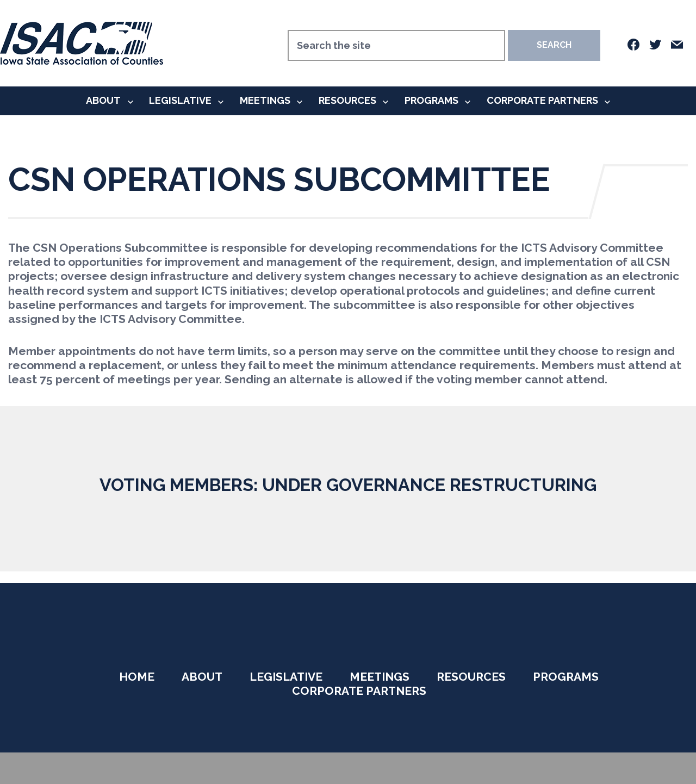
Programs (431, 100)
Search (554, 45)
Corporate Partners (542, 100)
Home (137, 677)
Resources (347, 100)
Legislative (180, 100)
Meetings (265, 100)
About (103, 100)
